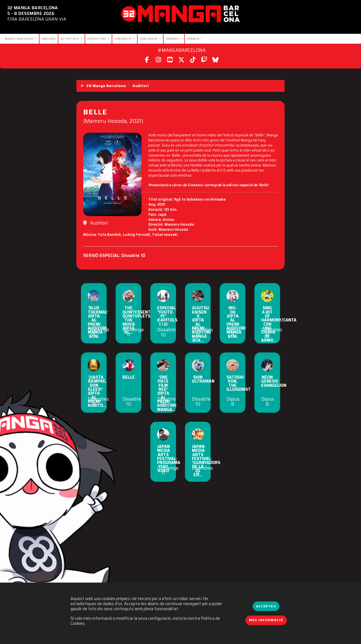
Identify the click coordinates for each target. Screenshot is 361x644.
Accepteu (266, 606)
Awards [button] (173, 39)
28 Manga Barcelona (103, 86)
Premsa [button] (194, 39)
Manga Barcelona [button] (20, 39)
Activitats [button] (70, 39)
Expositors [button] (97, 39)
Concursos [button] (149, 39)
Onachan (49, 39)
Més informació (266, 620)
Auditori (141, 86)
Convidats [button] (123, 39)
